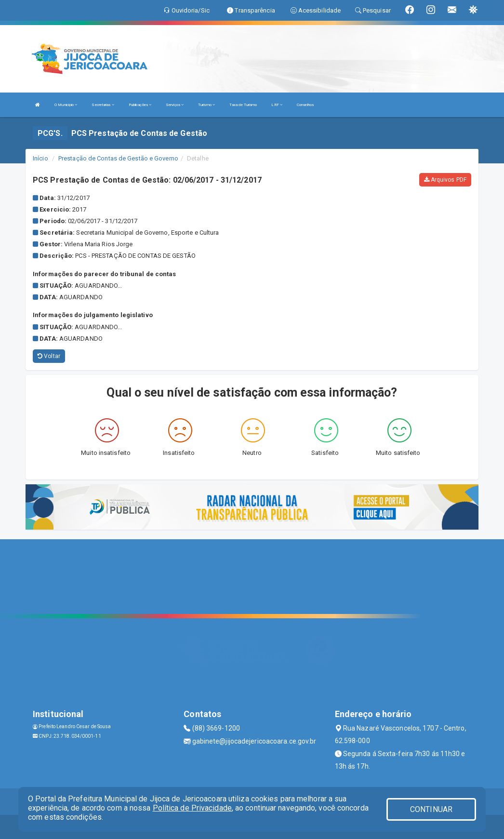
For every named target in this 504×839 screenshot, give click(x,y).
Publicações (140, 105)
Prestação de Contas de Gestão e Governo (118, 158)
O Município (66, 105)
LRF (277, 105)
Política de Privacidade (192, 808)
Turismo (206, 105)
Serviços (175, 105)
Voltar (49, 356)
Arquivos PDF (445, 180)
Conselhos (305, 105)
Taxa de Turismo (243, 105)
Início (40, 158)
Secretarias (103, 105)
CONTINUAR (431, 809)
